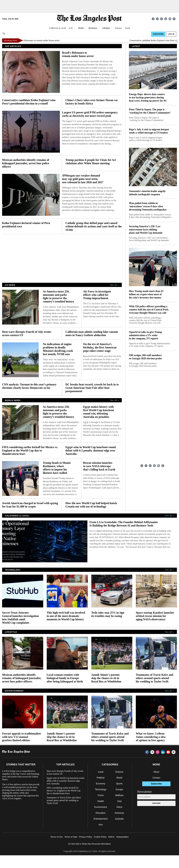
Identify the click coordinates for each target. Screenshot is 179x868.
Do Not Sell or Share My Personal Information (89, 844)
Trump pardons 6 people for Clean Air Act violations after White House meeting (91, 162)
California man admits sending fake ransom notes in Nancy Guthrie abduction (92, 333)
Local (101, 772)
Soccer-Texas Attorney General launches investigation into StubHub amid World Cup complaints (20, 618)
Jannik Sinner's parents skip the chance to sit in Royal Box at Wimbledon (106, 678)
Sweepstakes (122, 837)
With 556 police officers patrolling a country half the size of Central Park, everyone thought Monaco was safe (149, 310)
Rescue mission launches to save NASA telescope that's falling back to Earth (99, 466)
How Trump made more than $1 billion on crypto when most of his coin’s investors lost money (146, 294)
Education (101, 813)
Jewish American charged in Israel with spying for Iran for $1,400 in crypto (30, 505)
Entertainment (101, 819)
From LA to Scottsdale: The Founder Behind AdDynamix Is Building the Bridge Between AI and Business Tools (124, 524)
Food (127, 28)
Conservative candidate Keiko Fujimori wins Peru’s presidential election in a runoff (29, 102)
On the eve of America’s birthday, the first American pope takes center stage (100, 347)
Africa (119, 807)
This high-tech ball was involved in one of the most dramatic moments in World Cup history (66, 616)
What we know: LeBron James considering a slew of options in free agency (151, 737)
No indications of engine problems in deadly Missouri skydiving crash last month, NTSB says (58, 349)
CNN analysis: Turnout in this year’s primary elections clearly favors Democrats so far (29, 386)
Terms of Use (56, 837)
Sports (119, 784)
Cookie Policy (100, 837)
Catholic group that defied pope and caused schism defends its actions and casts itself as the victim (94, 226)
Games (118, 28)
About (156, 772)
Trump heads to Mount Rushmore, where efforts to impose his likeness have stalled (57, 468)
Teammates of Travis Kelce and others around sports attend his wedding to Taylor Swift (154, 678)
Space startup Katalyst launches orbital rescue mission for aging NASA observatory (155, 616)
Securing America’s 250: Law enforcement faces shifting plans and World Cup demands (146, 230)
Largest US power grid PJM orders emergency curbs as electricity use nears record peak (90, 114)
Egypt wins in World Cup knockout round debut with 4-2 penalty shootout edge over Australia (91, 450)
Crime (101, 795)
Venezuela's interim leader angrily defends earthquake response (147, 193)
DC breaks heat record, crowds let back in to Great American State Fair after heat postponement (92, 388)
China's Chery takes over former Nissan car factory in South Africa (92, 102)
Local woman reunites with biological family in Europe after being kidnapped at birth (65, 678)
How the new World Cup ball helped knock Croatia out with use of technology (91, 505)
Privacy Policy (86, 837)
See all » (115, 285)
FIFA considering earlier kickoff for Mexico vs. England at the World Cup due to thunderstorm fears (30, 450)
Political (101, 778)
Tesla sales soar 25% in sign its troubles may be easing (108, 614)
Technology (101, 789)
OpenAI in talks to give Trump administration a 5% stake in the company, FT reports (145, 335)
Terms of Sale (71, 837)
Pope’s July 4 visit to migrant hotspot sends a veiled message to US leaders (149, 131)
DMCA (111, 837)
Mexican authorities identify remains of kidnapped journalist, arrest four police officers (26, 163)
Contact (156, 778)
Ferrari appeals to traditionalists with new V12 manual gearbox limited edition (22, 737)
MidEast (119, 795)
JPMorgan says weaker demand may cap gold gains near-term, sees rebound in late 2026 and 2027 (83, 179)
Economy (101, 784)
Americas (119, 813)
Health (101, 801)
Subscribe (158, 34)
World (119, 778)
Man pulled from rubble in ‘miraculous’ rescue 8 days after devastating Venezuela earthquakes (148, 206)
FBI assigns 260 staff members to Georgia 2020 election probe (145, 357)
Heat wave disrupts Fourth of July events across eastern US (27, 333)
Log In (171, 34)
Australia (119, 819)
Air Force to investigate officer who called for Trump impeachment (97, 295)
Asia (119, 801)
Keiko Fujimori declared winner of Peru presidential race (26, 225)
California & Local (57, 28)
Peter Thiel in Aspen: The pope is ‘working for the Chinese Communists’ (150, 111)
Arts (101, 825)
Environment (101, 807)
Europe (119, 789)
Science (119, 772)
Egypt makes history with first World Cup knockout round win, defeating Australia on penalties (99, 412)
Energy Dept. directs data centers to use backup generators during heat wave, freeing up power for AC (148, 97)
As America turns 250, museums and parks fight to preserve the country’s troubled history (59, 296)
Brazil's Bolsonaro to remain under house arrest (41, 40)
